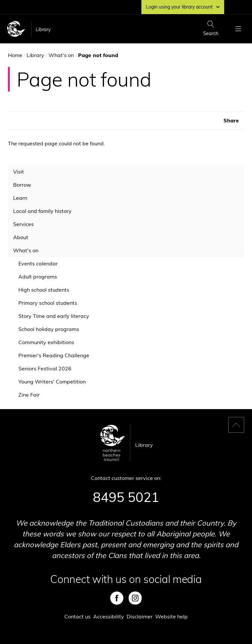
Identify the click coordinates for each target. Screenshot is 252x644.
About (21, 237)
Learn (20, 198)
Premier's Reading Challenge (54, 355)
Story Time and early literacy (54, 316)
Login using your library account (183, 7)
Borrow (22, 185)
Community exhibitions (46, 342)
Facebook (117, 598)
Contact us (77, 616)
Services (23, 224)
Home (15, 55)
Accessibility (109, 616)
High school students (44, 290)
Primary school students (48, 303)
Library (43, 30)
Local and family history (42, 211)
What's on (61, 55)
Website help (171, 616)
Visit (19, 172)
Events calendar (38, 263)
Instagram (135, 598)
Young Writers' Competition (52, 382)
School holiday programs (49, 329)
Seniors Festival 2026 (45, 368)
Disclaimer (140, 616)
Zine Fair (29, 395)
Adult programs (38, 277)
